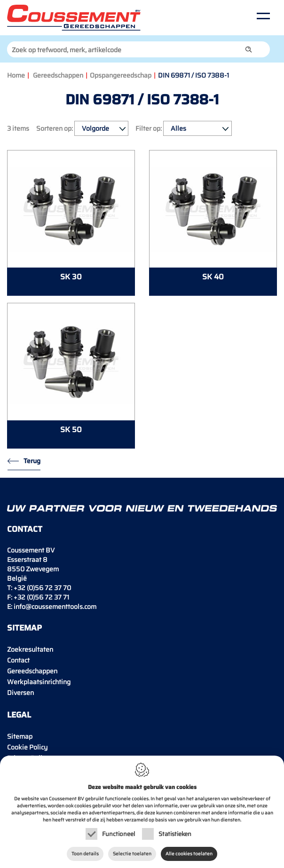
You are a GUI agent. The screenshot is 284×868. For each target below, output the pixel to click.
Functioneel (118, 834)
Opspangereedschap (121, 75)
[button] (249, 49)
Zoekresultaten (30, 649)
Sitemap (20, 736)
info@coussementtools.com (55, 607)
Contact (18, 660)
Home (16, 75)
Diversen (20, 693)
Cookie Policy (27, 747)
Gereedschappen (58, 75)
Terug (32, 461)
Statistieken (175, 834)
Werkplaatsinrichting (39, 682)
